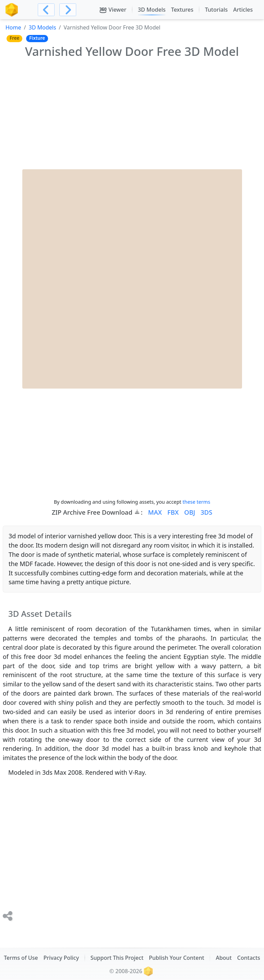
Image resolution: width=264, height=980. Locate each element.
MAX (155, 512)
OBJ (190, 512)
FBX (173, 512)
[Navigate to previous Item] (46, 10)
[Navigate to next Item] (68, 10)
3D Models (42, 27)
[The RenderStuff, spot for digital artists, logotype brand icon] (12, 10)
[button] (152, 512)
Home (13, 27)
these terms (197, 502)
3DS (206, 512)
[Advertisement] (132, 113)
